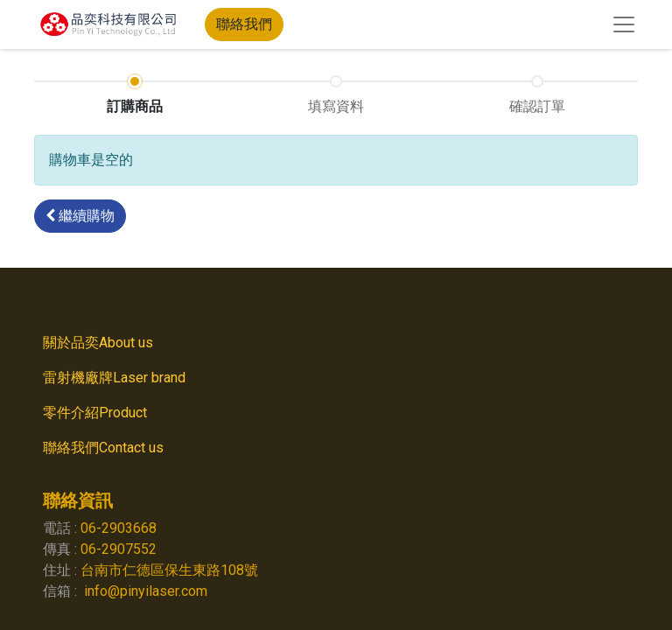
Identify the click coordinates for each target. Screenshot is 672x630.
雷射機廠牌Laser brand (118, 378)
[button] (80, 216)
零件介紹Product (98, 413)
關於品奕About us (98, 343)
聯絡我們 (244, 24)
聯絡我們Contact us (103, 448)
